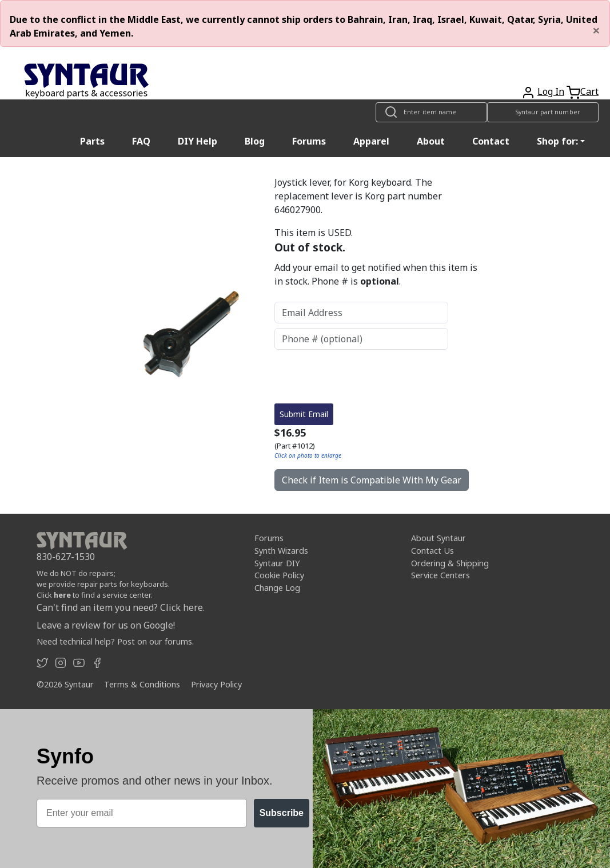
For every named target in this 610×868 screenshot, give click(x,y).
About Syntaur (438, 538)
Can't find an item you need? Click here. (121, 607)
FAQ (141, 141)
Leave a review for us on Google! (106, 625)
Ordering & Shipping (450, 563)
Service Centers (440, 575)
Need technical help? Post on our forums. (115, 641)
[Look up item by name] (431, 112)
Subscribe (282, 813)
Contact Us (432, 551)
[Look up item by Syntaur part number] (543, 112)
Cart (589, 91)
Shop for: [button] (557, 141)
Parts (92, 141)
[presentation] (361, 377)
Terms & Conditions (142, 684)
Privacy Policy (216, 684)
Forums (309, 141)
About (431, 141)
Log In (551, 91)
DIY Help (198, 141)
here (62, 595)
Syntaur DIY (277, 563)
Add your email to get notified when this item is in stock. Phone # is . (376, 274)
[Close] (596, 30)
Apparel (371, 141)
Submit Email (304, 414)
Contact (491, 141)
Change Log (277, 588)
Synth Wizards (281, 551)
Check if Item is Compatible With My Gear (372, 480)
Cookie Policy (279, 575)
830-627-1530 (66, 557)
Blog (255, 141)
